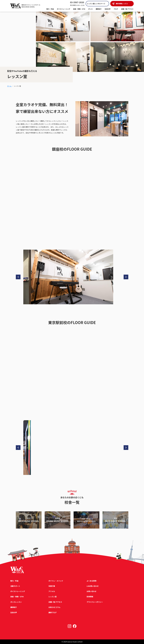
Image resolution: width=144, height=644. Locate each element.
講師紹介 (14, 607)
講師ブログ (52, 612)
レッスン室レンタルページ (96, 4)
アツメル (52, 591)
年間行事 (52, 586)
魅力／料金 (14, 581)
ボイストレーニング (18, 591)
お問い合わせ (91, 591)
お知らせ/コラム (54, 607)
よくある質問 (91, 581)
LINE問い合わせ (92, 586)
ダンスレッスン (16, 602)
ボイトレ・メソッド (56, 581)
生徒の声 (14, 612)
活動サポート (15, 586)
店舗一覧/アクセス (55, 602)
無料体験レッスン (122, 4)
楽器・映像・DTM (17, 597)
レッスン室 (52, 597)
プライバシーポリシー (95, 602)
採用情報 (90, 597)
